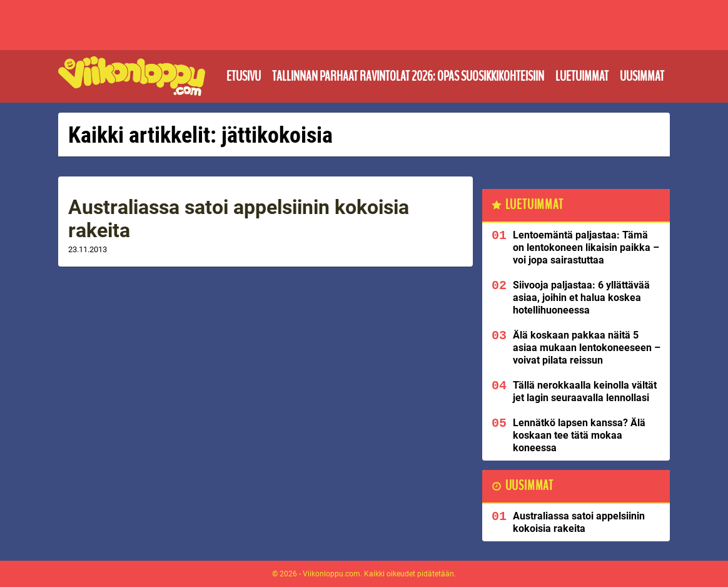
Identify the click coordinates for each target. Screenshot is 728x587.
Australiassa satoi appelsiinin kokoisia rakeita (239, 219)
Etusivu (244, 76)
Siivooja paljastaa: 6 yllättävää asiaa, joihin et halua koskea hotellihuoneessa (581, 298)
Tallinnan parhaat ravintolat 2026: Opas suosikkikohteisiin (408, 76)
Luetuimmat (582, 76)
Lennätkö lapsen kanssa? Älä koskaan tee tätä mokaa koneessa (579, 435)
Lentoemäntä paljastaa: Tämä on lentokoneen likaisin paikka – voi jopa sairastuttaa (586, 248)
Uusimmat (642, 76)
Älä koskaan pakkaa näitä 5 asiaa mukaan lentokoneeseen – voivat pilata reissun (587, 348)
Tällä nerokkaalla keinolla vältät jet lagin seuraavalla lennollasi (585, 391)
